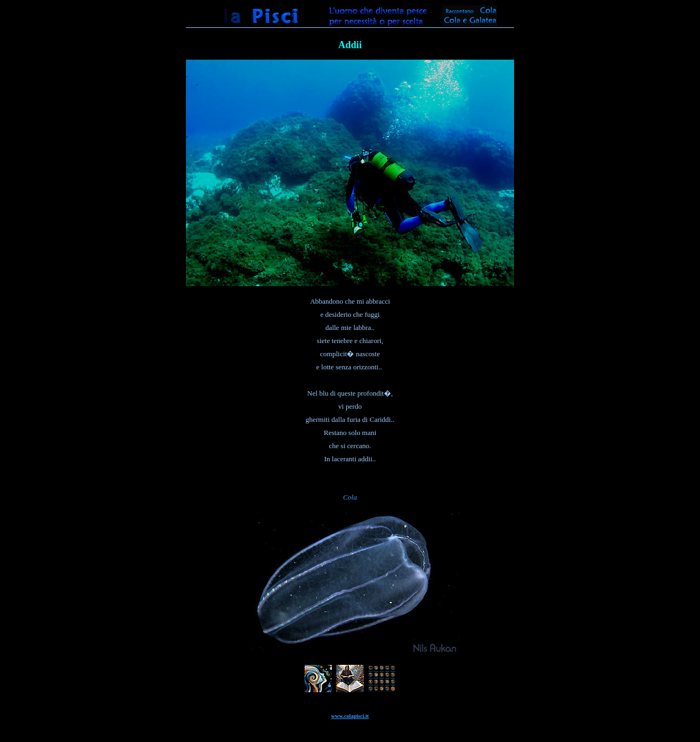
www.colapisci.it (350, 716)
